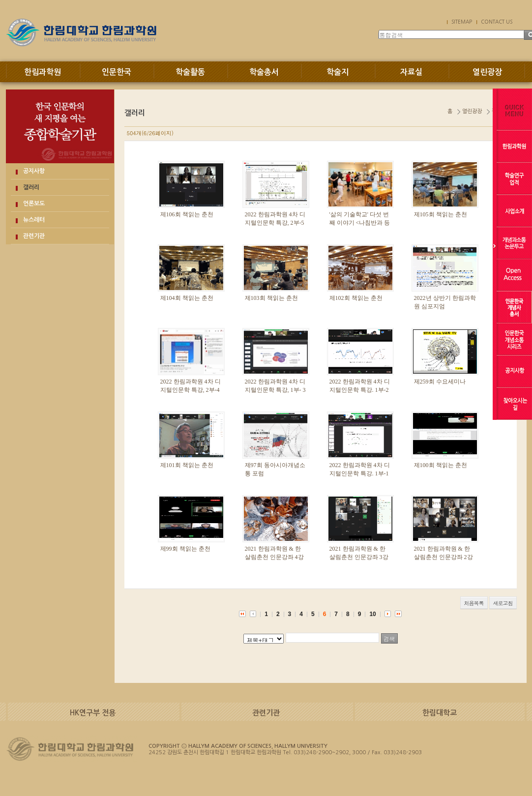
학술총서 (264, 72)
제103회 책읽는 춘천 (271, 298)
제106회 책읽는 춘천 (187, 214)
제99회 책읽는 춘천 (185, 549)
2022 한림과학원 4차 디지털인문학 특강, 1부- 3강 (275, 390)
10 (372, 614)
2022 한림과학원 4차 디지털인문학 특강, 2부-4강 (191, 390)
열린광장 (487, 72)
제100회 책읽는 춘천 (441, 465)
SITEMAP (462, 22)
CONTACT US (497, 22)
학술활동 (190, 72)
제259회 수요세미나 (440, 382)
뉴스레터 (34, 220)
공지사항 (34, 171)
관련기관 (34, 236)
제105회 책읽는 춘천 (441, 214)
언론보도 (34, 204)
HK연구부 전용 (93, 713)
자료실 (411, 72)
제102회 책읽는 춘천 (356, 298)
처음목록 (474, 603)
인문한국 (117, 72)
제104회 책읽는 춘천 (187, 298)
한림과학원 (43, 72)
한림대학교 (440, 713)
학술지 (338, 72)
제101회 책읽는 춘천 (187, 465)
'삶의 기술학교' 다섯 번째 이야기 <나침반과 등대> (360, 223)
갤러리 (31, 187)
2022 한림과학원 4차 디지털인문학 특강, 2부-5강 (275, 223)
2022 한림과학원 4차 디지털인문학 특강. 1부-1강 (360, 473)
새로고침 (503, 603)
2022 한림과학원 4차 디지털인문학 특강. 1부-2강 (360, 390)
